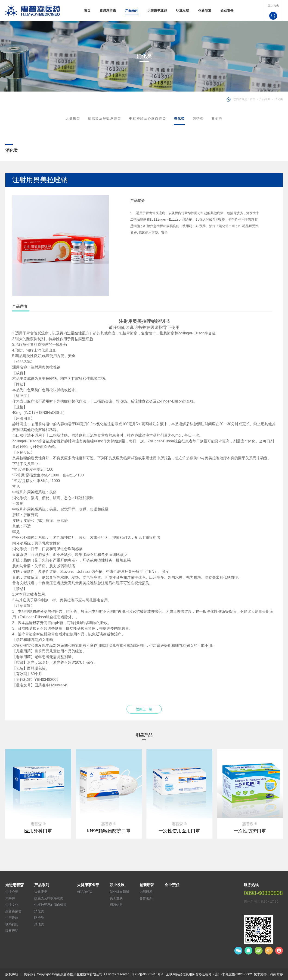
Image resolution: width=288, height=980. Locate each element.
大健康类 (73, 118)
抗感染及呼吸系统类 (105, 118)
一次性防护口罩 (250, 831)
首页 (87, 10)
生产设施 (12, 918)
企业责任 (227, 10)
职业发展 (183, 10)
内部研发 (146, 892)
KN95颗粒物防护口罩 (109, 831)
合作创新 (146, 898)
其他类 (217, 118)
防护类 (198, 118)
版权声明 (12, 931)
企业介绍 (12, 892)
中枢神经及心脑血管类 (148, 118)
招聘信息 (116, 905)
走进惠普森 (108, 10)
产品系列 (132, 10)
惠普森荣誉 (13, 911)
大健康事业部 (157, 10)
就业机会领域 (119, 892)
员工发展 (116, 898)
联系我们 (12, 924)
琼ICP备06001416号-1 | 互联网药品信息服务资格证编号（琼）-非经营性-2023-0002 (192, 974)
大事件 (10, 898)
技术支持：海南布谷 (268, 974)
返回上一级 (144, 709)
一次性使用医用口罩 (179, 831)
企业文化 (12, 905)
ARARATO (85, 892)
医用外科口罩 (38, 831)
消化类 (279, 99)
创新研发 (205, 10)
